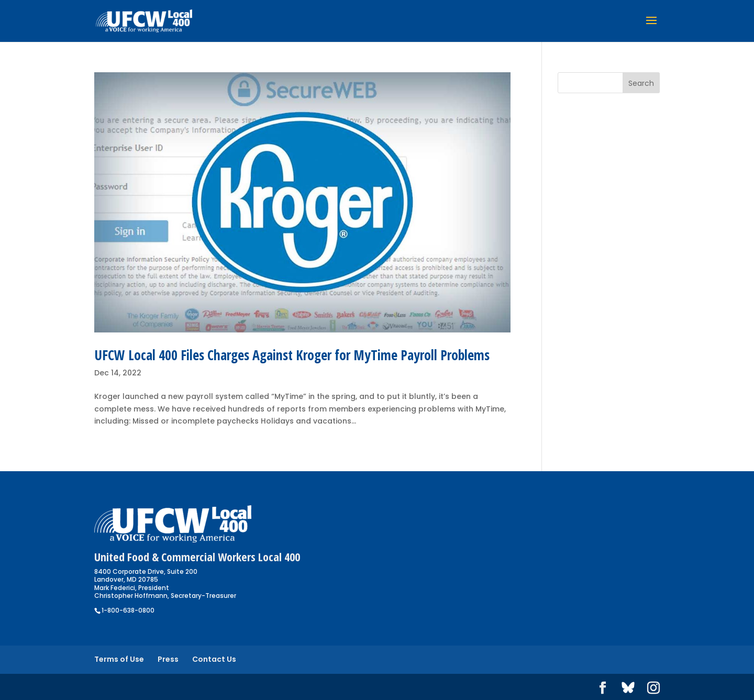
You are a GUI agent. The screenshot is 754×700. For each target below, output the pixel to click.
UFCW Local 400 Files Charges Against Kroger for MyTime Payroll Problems (292, 355)
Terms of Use (119, 659)
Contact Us (214, 659)
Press (168, 659)
